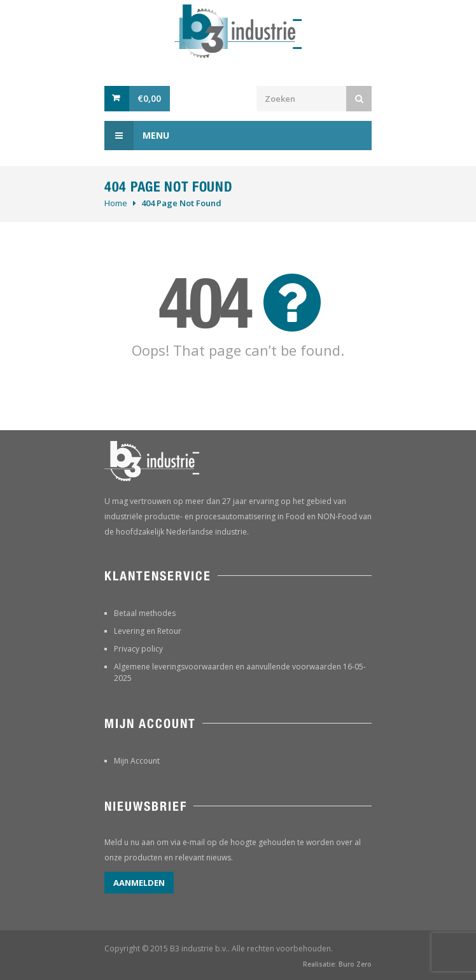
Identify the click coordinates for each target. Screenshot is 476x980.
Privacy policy (138, 649)
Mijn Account (137, 761)
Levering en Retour (148, 631)
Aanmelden (139, 883)
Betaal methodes (145, 613)
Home (116, 203)
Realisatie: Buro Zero (337, 964)
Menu (137, 136)
